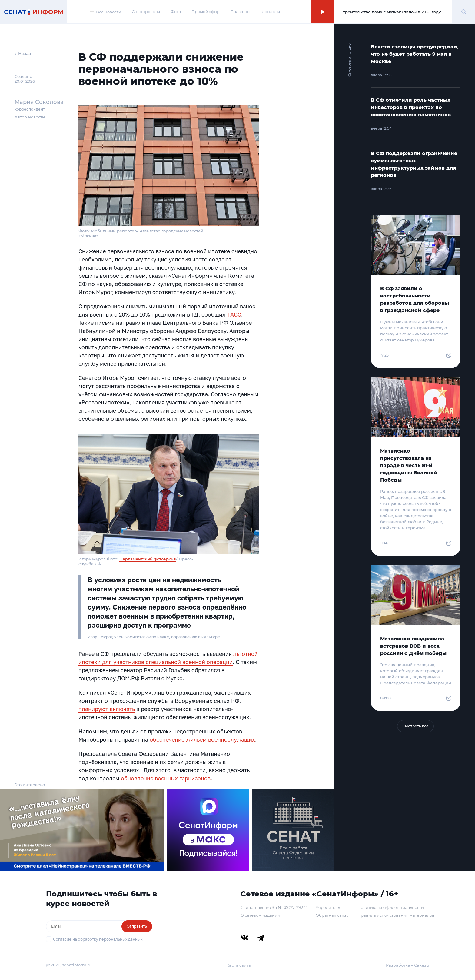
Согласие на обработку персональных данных (98, 939)
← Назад (23, 53)
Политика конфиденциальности (391, 907)
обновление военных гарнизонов (166, 778)
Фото (176, 12)
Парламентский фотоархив (148, 559)
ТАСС (234, 314)
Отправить (137, 926)
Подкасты (240, 12)
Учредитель (328, 907)
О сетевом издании (260, 915)
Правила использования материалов (396, 915)
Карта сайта (239, 965)
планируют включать (107, 709)
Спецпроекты (146, 12)
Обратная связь (332, 915)
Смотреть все (415, 726)
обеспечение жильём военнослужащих (202, 739)
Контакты (270, 12)
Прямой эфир (206, 12)
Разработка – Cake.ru (408, 965)
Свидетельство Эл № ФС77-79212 (274, 907)
